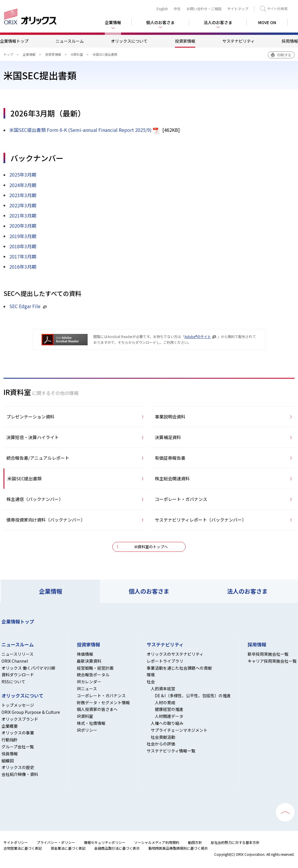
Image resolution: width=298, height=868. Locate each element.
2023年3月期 (23, 195)
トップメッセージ (18, 705)
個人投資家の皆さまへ (97, 709)
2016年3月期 (23, 267)
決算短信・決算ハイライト (33, 437)
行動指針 (10, 740)
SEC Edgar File (25, 306)
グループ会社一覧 (18, 747)
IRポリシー (87, 730)
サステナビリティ (238, 41)
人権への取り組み (167, 723)
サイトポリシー (16, 842)
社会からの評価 (161, 744)
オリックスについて (129, 41)
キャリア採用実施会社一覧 (272, 661)
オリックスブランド (20, 719)
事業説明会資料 (170, 417)
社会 (151, 682)
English (162, 9)
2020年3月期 (23, 226)
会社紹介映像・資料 (20, 774)
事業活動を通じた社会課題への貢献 (179, 668)
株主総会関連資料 (172, 478)
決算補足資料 (168, 437)
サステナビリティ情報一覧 (171, 751)
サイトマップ (238, 9)
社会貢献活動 (163, 737)
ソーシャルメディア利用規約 (157, 842)
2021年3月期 (23, 215)
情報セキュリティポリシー (105, 842)
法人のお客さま (247, 591)
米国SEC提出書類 (24, 478)
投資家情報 (185, 41)
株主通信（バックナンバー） (35, 499)
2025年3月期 (23, 175)
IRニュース (87, 689)
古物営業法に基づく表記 (23, 848)
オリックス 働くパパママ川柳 (28, 668)
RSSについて (13, 682)
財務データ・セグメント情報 (103, 702)
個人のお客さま (149, 591)
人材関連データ (169, 716)
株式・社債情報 (91, 723)
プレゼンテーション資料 (30, 417)
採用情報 (290, 41)
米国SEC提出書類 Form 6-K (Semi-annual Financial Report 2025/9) (80, 130)
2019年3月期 (23, 236)
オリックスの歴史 (18, 767)
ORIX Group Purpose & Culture (31, 712)
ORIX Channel (15, 661)
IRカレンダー (89, 682)
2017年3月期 (23, 256)
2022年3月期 (23, 205)
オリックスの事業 (18, 733)
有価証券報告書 (170, 458)
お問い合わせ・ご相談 (204, 9)
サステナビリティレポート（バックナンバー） (201, 520)
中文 (177, 9)
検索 (274, 9)
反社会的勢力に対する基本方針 (235, 842)
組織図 (8, 761)
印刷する (284, 55)
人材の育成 (165, 702)
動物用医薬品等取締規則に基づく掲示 (178, 848)
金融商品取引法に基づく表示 (117, 848)
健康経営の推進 (169, 709)
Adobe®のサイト (198, 336)
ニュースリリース (17, 654)
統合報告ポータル (93, 675)
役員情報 (10, 754)
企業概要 (10, 726)
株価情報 (85, 654)
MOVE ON (267, 22)
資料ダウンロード (18, 675)
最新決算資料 (89, 661)
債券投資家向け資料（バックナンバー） (46, 520)
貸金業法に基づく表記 (68, 848)
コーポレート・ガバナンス (181, 499)
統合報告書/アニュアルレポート (38, 458)
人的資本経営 (163, 689)
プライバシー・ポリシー (56, 842)
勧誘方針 (195, 842)
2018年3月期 (23, 246)
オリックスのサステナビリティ (175, 654)
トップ (8, 54)
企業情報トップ (14, 41)
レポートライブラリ (165, 661)
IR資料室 (77, 54)
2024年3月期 (23, 185)
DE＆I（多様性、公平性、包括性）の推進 (193, 696)
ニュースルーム (70, 41)
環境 (151, 675)
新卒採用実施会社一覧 (268, 654)
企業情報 (29, 54)
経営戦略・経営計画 (95, 668)
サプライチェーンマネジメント (179, 730)
